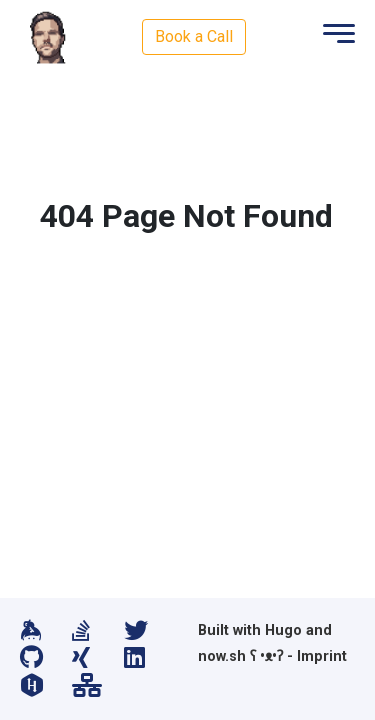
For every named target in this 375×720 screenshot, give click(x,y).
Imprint (322, 656)
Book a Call (194, 36)
